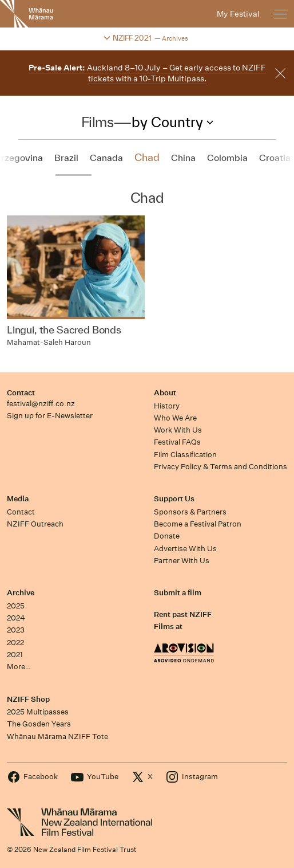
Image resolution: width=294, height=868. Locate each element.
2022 (15, 643)
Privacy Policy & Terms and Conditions (220, 467)
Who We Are (175, 418)
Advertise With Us (185, 549)
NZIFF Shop (28, 699)
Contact (21, 393)
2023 (16, 630)
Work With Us (178, 430)
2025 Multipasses (38, 712)
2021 (15, 655)
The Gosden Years (39, 724)
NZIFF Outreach (35, 524)
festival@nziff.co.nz (41, 404)
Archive (21, 593)
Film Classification (185, 455)
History (167, 406)
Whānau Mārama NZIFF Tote (57, 737)
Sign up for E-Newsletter (50, 416)
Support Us (174, 499)
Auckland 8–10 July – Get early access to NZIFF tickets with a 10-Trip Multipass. (147, 73)
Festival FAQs (177, 442)
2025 (16, 606)
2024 (16, 618)
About (165, 393)
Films (98, 122)
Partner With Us (182, 561)
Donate (167, 536)
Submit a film (178, 593)
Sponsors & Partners (190, 512)
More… (19, 667)
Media (18, 499)
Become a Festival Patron (198, 524)
